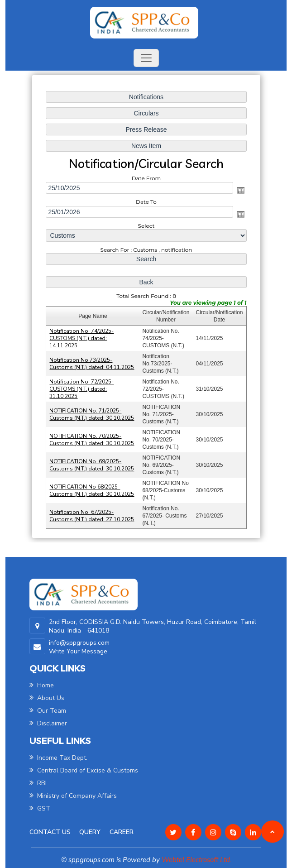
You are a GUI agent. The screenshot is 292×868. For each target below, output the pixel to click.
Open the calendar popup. (240, 191)
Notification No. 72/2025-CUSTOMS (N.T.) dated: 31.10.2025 (82, 388)
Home (42, 685)
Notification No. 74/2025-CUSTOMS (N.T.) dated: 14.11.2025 (82, 338)
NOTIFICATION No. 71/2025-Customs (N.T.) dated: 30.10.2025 (92, 413)
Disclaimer (48, 723)
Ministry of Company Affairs (73, 796)
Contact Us (50, 832)
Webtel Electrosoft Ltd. (196, 860)
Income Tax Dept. (58, 758)
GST (40, 808)
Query (90, 832)
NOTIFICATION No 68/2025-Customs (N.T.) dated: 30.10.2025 (92, 489)
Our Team (48, 711)
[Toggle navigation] (146, 58)
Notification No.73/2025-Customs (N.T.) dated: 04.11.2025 (92, 363)
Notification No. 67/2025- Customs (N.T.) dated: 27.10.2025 (92, 514)
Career (122, 832)
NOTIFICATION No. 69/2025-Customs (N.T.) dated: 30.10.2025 (92, 464)
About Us (47, 698)
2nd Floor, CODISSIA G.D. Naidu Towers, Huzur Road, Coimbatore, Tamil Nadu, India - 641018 (153, 626)
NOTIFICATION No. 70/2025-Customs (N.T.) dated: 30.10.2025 (92, 439)
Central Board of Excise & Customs (84, 770)
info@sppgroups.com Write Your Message (79, 647)
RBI (38, 783)
